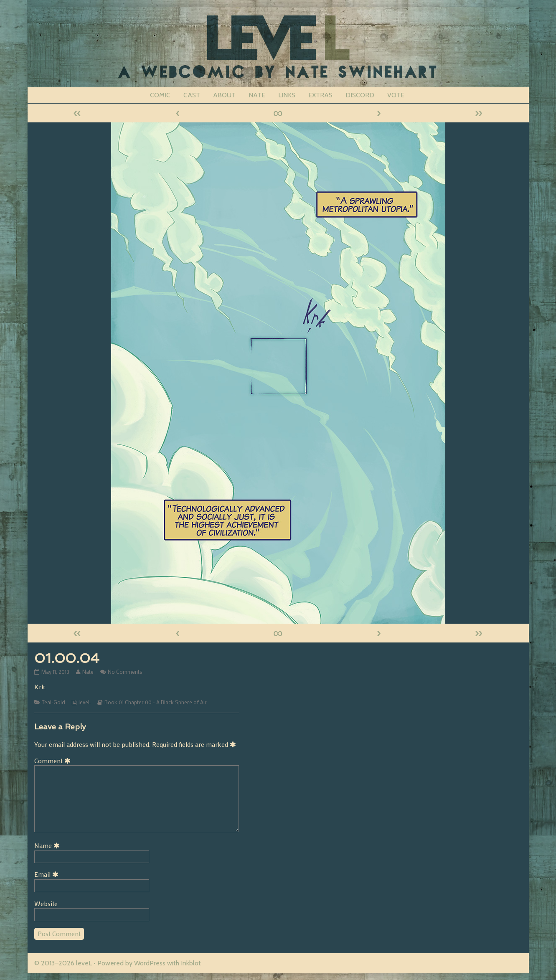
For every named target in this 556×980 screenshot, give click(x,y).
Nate (88, 672)
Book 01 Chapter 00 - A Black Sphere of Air (156, 702)
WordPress (150, 963)
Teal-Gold (53, 702)
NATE (257, 95)
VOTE (396, 95)
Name (48, 845)
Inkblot (191, 963)
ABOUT (224, 95)
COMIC (160, 95)
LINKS (287, 95)
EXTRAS (320, 95)
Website (46, 903)
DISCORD (360, 95)
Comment (54, 760)
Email (48, 874)
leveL (85, 702)
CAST (192, 95)
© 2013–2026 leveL (63, 963)
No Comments (125, 672)
